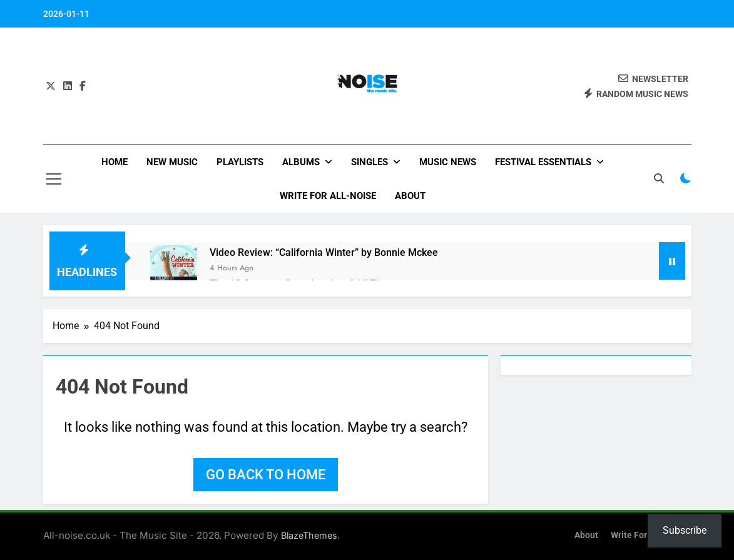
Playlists (240, 162)
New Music (172, 162)
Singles (370, 162)
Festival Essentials (543, 162)
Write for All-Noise (328, 196)
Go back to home (266, 475)
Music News (448, 162)
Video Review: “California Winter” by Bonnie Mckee (324, 252)
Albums (301, 162)
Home (115, 162)
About (410, 196)
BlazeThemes (309, 535)
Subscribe (685, 530)
